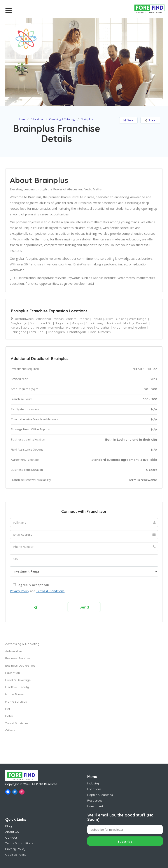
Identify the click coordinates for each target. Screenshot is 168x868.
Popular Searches (100, 795)
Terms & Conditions (50, 591)
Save (128, 120)
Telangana (19, 332)
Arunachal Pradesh (50, 319)
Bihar (92, 332)
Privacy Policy (19, 591)
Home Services (16, 702)
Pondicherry (94, 323)
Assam (41, 328)
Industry (93, 783)
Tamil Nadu (37, 332)
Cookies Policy (16, 855)
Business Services (18, 658)
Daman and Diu (41, 323)
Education (37, 119)
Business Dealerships (20, 666)
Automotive (14, 651)
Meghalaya (19, 323)
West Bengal (138, 319)
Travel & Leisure (17, 723)
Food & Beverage (18, 680)
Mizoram (104, 332)
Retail (9, 716)
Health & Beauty (17, 687)
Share (150, 120)
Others (10, 730)
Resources (95, 800)
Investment (95, 806)
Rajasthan (103, 328)
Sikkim (109, 319)
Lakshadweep (24, 319)
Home (22, 119)
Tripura (97, 319)
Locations (94, 789)
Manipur (77, 323)
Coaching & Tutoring (62, 119)
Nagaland (62, 323)
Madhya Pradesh (136, 323)
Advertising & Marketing (22, 644)
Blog (9, 826)
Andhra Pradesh (78, 319)
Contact (11, 838)
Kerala (16, 328)
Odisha (121, 319)
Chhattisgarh (77, 332)
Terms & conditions (19, 843)
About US (12, 832)
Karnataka (56, 328)
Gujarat (28, 328)
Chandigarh (56, 332)
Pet (8, 709)
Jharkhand (113, 323)
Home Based (15, 694)
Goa (90, 328)
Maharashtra (75, 328)
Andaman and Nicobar (129, 328)
